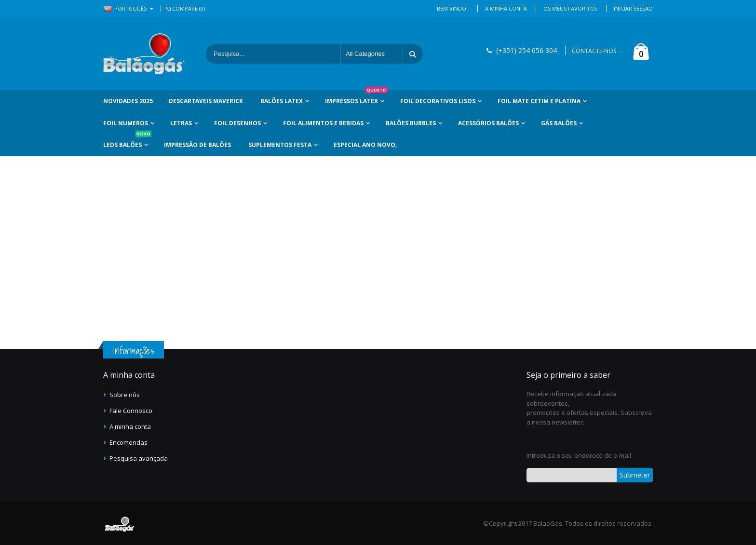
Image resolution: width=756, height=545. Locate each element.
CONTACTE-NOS (594, 51)
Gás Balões (559, 123)
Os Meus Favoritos (570, 8)
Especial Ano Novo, (365, 145)
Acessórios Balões (488, 123)
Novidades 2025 (128, 101)
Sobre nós (125, 395)
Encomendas (128, 442)
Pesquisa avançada (139, 458)
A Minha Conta (506, 8)
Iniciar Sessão (633, 8)
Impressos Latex (356, 98)
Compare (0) (185, 8)
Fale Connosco (131, 411)
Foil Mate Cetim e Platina (539, 101)
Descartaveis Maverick (206, 101)
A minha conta (130, 426)
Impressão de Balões (197, 145)
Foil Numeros (126, 123)
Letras (181, 123)
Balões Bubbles (411, 123)
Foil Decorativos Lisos (438, 101)
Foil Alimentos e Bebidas (323, 123)
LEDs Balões (127, 141)
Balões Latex (282, 101)
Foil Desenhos (237, 123)
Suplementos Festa (280, 145)
